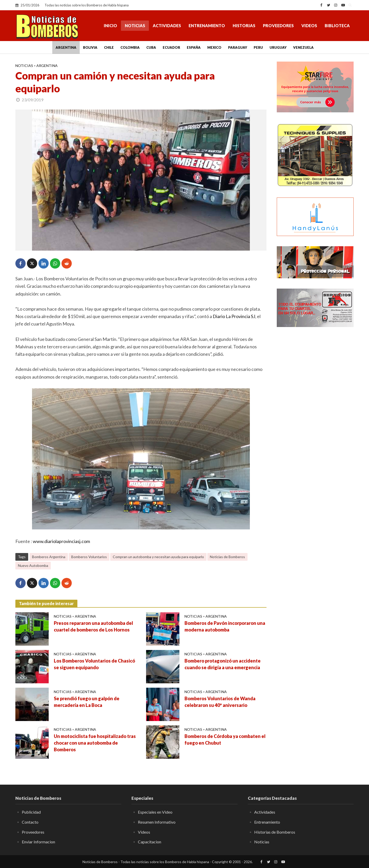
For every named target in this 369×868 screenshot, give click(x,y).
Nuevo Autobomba (33, 565)
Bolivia (90, 47)
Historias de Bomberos (275, 832)
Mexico (214, 47)
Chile (109, 47)
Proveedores (278, 26)
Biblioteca (337, 26)
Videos (309, 26)
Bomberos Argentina (49, 557)
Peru (258, 47)
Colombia (130, 47)
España (194, 47)
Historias (244, 26)
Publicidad (31, 812)
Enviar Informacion (38, 842)
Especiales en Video (155, 812)
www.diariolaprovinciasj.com (61, 541)
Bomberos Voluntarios (89, 557)
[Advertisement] (315, 414)
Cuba (151, 47)
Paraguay (238, 47)
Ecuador (171, 47)
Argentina (66, 47)
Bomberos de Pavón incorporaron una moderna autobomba (225, 626)
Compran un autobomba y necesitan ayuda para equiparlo (158, 557)
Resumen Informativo (157, 822)
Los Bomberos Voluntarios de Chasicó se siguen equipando (94, 664)
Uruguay (278, 47)
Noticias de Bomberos (227, 557)
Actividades (167, 26)
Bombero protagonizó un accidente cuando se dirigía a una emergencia (223, 664)
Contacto (30, 822)
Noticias (135, 26)
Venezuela (303, 47)
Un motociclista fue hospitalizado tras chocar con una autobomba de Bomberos (95, 743)
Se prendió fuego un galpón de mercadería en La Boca (87, 702)
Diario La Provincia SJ (234, 316)
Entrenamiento (207, 26)
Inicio (110, 26)
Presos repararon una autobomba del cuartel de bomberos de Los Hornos (93, 626)
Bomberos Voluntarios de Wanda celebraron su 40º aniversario (220, 702)
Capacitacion (150, 842)
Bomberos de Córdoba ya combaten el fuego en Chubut (225, 739)
